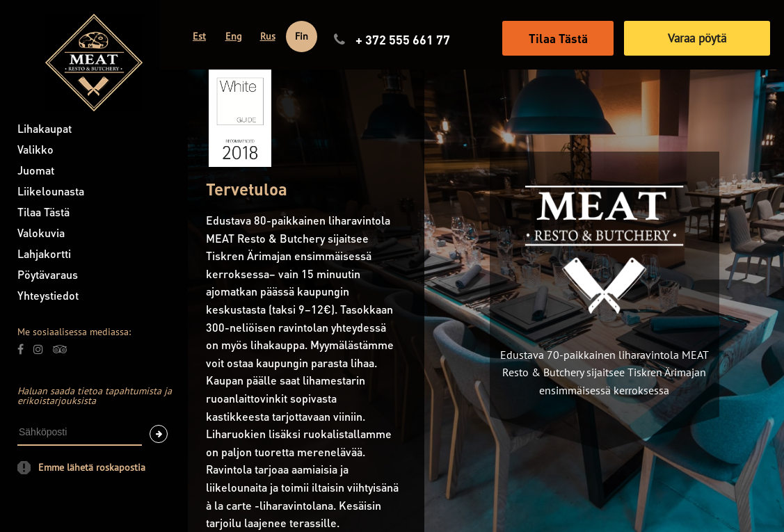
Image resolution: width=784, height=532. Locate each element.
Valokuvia (41, 233)
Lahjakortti (44, 253)
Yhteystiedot (48, 295)
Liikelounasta (51, 191)
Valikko (35, 149)
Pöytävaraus (48, 274)
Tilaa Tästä (43, 212)
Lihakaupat (45, 128)
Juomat (36, 170)
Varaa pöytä (697, 38)
